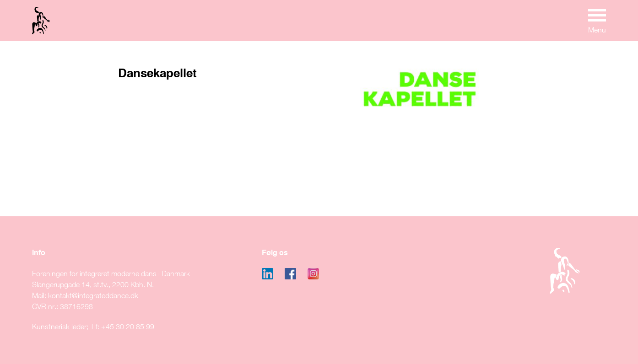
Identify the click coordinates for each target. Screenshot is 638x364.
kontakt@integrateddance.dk (93, 295)
